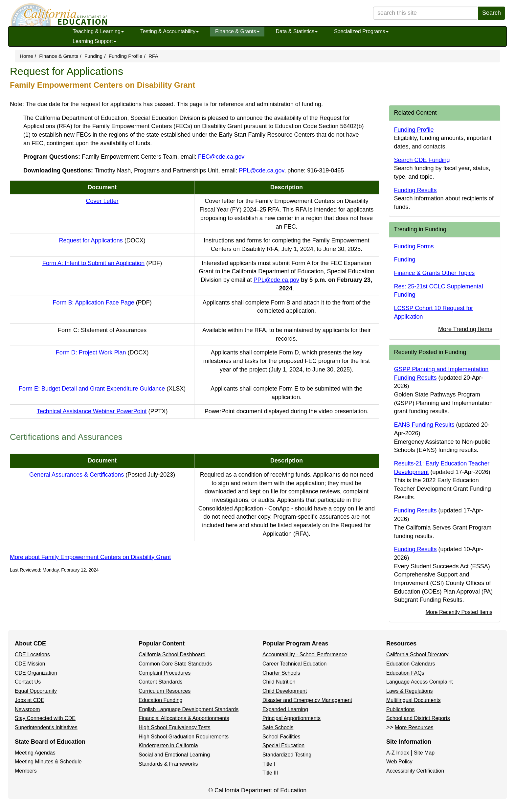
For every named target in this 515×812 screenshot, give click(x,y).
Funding (93, 56)
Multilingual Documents (413, 700)
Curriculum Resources (165, 691)
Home (26, 56)
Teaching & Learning (98, 31)
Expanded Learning (285, 709)
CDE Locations (32, 654)
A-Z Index (398, 753)
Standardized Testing (287, 755)
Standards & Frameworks (168, 764)
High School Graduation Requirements (184, 737)
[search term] (426, 13)
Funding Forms (414, 246)
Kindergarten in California (168, 745)
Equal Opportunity (36, 691)
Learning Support (94, 41)
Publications (400, 709)
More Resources (414, 727)
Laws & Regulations (409, 691)
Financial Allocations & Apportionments (184, 718)
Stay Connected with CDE (45, 718)
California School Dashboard (172, 654)
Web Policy (399, 762)
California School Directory (417, 654)
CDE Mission (30, 664)
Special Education (283, 745)
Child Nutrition (279, 682)
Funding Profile (126, 56)
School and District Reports (418, 718)
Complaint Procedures (165, 673)
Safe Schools (278, 727)
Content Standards (160, 682)
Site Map (424, 753)
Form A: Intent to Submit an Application (102, 263)
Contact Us (28, 682)
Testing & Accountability (169, 31)
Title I (269, 764)
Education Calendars (411, 664)
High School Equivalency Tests (175, 727)
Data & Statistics (297, 31)
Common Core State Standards (175, 664)
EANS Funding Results (424, 425)
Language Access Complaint (420, 682)
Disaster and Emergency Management (307, 700)
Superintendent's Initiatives (46, 727)
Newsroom (27, 709)
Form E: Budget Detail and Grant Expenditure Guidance (102, 389)
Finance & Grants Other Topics (435, 273)
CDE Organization (36, 673)
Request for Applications (102, 240)
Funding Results (415, 190)
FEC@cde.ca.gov (221, 157)
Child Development (285, 691)
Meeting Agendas (35, 753)
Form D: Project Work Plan (102, 352)
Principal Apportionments (291, 718)
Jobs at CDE (30, 700)
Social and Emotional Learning (174, 755)
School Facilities (281, 737)
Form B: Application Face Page (102, 303)
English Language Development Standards (189, 709)
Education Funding (160, 700)
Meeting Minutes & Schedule (48, 762)
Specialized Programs (361, 31)
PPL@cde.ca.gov (261, 170)
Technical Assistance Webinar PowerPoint (102, 411)
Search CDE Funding (422, 160)
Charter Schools (281, 673)
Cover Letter (102, 201)
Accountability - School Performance (305, 654)
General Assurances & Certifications (102, 475)
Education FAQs (405, 673)
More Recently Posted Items (459, 612)
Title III (270, 773)
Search (492, 13)
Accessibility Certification (415, 771)
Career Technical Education (294, 664)
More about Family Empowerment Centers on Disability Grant (90, 557)
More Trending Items (465, 329)
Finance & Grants (237, 31)
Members (26, 771)
